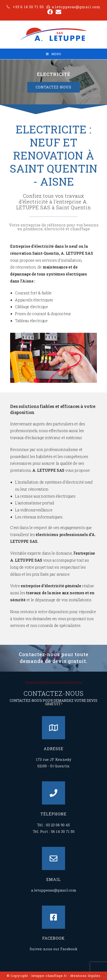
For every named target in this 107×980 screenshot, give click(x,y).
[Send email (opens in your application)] (58, 12)
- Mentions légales (84, 976)
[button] (53, 87)
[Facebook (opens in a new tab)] (50, 12)
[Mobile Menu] (54, 54)
